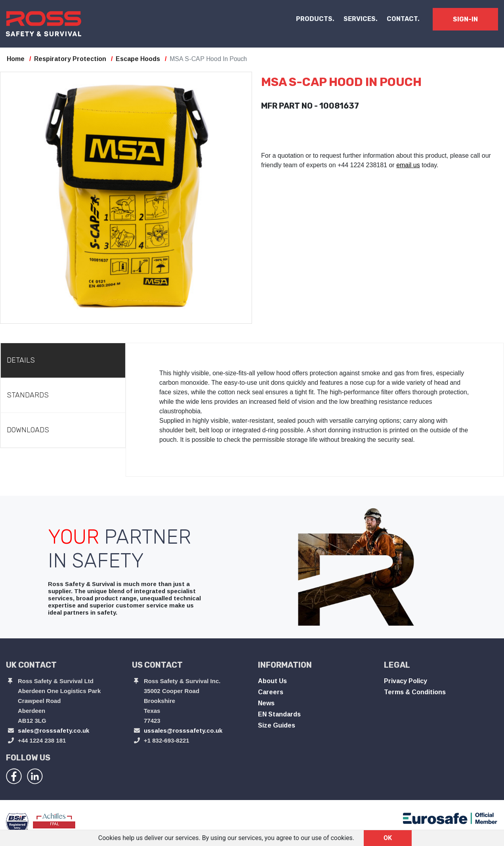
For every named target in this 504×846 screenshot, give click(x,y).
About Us (272, 681)
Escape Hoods (138, 59)
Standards (28, 395)
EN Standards (279, 714)
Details (21, 360)
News (266, 703)
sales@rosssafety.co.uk (53, 730)
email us (408, 165)
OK (388, 838)
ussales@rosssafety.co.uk (183, 730)
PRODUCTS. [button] (315, 19)
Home (16, 59)
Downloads (28, 430)
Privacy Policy (406, 681)
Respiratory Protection (70, 59)
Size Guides (277, 725)
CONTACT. (403, 19)
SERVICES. (361, 19)
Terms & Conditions (415, 692)
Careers (271, 692)
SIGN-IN (465, 19)
